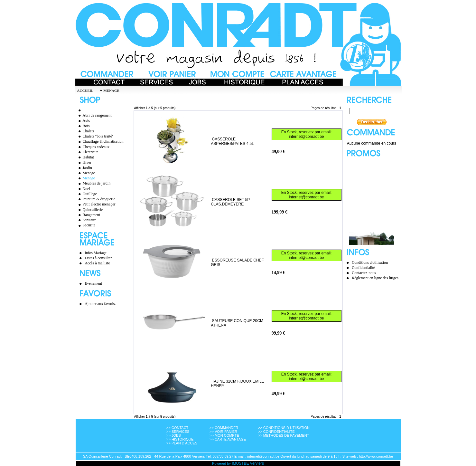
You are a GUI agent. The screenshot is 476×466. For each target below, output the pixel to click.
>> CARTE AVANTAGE (228, 439)
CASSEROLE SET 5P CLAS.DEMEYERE (230, 202)
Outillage (87, 194)
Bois (83, 126)
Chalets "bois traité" (95, 136)
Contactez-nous (364, 273)
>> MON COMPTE (224, 435)
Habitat (85, 157)
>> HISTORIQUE (180, 439)
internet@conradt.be (307, 137)
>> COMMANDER (224, 428)
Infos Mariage (96, 253)
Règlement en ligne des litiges (375, 278)
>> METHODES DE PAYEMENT (284, 435)
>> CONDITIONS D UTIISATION (284, 428)
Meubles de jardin (94, 183)
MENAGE (111, 90)
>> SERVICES (178, 432)
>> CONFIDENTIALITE (276, 432)
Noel (83, 189)
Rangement (89, 215)
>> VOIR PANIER (223, 432)
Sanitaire (87, 220)
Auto (84, 120)
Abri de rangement (94, 115)
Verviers (257, 463)
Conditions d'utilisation (370, 262)
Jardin (84, 168)
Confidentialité (363, 268)
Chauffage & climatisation (100, 141)
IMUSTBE (240, 463)
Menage (86, 173)
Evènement (93, 283)
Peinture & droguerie (96, 199)
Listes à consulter (98, 258)
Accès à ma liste (97, 263)
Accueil (85, 90)
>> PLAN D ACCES (182, 443)
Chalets (85, 131)
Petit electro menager (96, 204)
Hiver (84, 162)
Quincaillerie (90, 210)
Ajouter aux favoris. (100, 304)
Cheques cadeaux (93, 147)
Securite (86, 225)
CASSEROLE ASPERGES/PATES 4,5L (232, 141)
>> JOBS (174, 435)
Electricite (88, 152)
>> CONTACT (177, 428)
